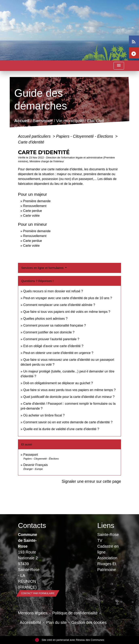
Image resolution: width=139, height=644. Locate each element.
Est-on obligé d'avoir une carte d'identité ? (53, 346)
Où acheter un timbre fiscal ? (44, 415)
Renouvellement (35, 206)
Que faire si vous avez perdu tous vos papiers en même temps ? (69, 390)
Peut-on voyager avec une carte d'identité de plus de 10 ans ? (68, 298)
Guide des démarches (92, 127)
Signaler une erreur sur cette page (91, 481)
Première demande (37, 201)
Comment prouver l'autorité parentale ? (51, 339)
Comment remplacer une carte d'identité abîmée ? (59, 305)
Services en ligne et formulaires (43, 268)
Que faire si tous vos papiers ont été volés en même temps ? (67, 312)
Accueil (22, 121)
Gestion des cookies (89, 622)
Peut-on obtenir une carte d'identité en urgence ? (58, 353)
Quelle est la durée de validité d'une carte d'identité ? (61, 429)
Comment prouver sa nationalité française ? (55, 325)
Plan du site (56, 622)
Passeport (31, 455)
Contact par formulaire (38, 593)
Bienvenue (43, 121)
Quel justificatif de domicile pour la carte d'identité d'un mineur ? (69, 397)
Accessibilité (31, 622)
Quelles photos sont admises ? (45, 319)
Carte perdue (32, 211)
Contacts (30, 525)
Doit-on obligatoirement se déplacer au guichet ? (58, 383)
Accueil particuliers (35, 136)
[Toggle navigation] (119, 66)
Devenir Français (35, 465)
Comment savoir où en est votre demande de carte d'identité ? (68, 422)
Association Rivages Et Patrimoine (107, 564)
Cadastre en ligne (108, 549)
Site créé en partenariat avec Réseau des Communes (70, 640)
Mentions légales (33, 613)
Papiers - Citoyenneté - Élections (85, 136)
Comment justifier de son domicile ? (49, 332)
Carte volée (31, 216)
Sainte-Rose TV (108, 537)
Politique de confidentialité (75, 613)
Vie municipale (70, 121)
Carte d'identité (31, 142)
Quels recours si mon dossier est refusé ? (53, 291)
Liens (106, 525)
